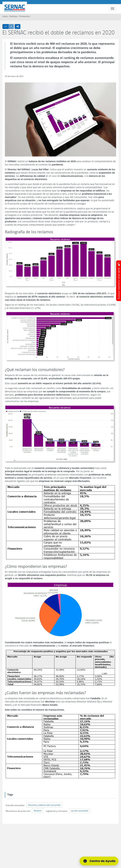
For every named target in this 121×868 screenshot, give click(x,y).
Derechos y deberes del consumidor (44, 805)
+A (6, 26)
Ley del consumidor (80, 811)
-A (12, 26)
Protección (24, 16)
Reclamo (38, 811)
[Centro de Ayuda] (99, 861)
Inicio (5, 16)
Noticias (13, 16)
